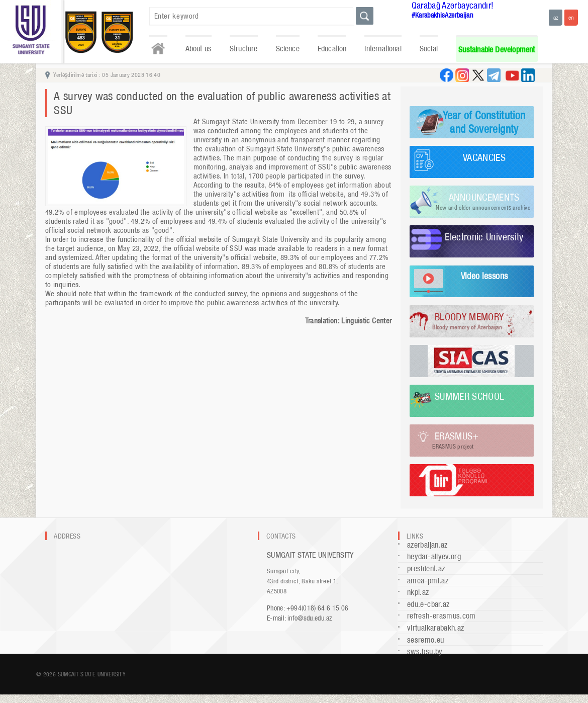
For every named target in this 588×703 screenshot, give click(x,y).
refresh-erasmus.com (442, 616)
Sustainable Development (497, 50)
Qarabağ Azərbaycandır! (453, 5)
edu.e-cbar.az (428, 604)
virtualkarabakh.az (435, 628)
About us (199, 49)
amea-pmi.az (428, 581)
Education (332, 49)
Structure (244, 49)
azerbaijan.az (427, 545)
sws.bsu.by (425, 651)
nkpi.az (418, 592)
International (383, 49)
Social (429, 49)
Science (288, 49)
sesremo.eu (426, 640)
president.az (426, 568)
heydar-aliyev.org (434, 556)
